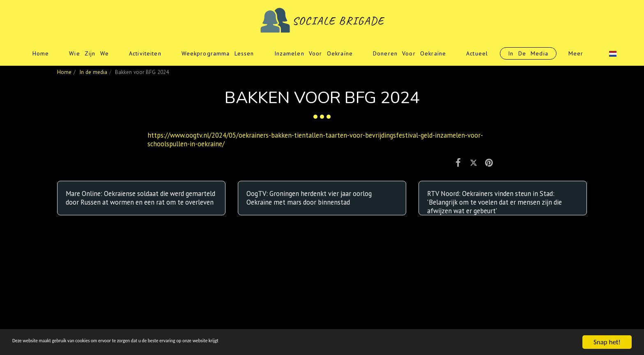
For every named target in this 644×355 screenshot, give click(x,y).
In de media (93, 72)
